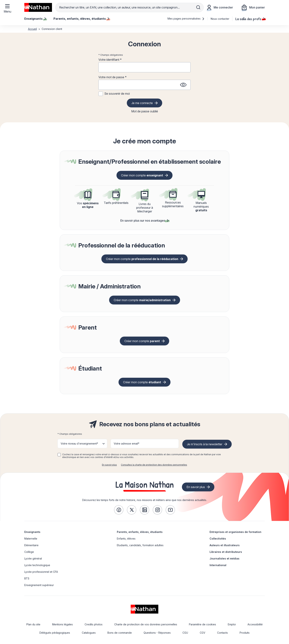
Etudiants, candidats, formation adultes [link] (140, 545)
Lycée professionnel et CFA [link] (41, 572)
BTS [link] (27, 578)
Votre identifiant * (110, 60)
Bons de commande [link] (120, 633)
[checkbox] (59, 455)
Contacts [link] (222, 633)
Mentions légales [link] (62, 624)
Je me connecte (142, 103)
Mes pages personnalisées (186, 19)
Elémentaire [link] (31, 545)
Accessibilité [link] (255, 624)
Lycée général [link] (33, 558)
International (218, 565)
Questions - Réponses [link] (157, 633)
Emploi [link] (232, 624)
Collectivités (218, 539)
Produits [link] (245, 633)
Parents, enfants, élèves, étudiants (140, 532)
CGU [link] (185, 633)
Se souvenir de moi (117, 94)
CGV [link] (203, 633)
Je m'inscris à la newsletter (205, 444)
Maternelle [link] (31, 539)
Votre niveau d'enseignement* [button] (79, 444)
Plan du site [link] (33, 624)
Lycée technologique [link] (37, 565)
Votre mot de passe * (113, 77)
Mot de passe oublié (145, 111)
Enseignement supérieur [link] (39, 585)
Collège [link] (29, 552)
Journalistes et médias (224, 558)
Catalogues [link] (89, 633)
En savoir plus (109, 465)
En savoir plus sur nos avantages (144, 221)
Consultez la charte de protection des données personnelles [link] (154, 465)
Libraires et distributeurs (226, 552)
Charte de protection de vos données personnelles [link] (146, 624)
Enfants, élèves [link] (126, 539)
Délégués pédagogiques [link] (55, 633)
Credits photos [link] (94, 624)
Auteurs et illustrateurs (225, 545)
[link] (119, 510)
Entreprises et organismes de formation (235, 532)
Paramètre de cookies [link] (202, 624)
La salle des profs (250, 19)
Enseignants (32, 532)
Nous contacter (220, 19)
